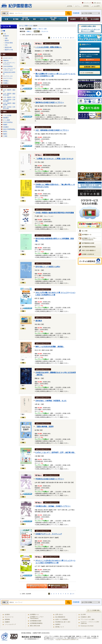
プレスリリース (9, 617)
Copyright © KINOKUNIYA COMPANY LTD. (67, 640)
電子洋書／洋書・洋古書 (25, 19)
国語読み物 (8, 47)
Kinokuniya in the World (87, 626)
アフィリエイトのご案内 (87, 619)
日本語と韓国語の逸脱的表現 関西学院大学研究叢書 (55, 213)
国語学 (7, 36)
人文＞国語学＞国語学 (9, 91)
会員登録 (69, 6)
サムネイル (45, 31)
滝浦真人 (6, 83)
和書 (6, 19)
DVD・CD (44, 19)
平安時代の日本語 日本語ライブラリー (50, 479)
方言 (6, 45)
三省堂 (5, 136)
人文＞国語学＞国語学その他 (9, 94)
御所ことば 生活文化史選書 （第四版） (50, 347)
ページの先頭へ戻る (94, 611)
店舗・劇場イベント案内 (84, 19)
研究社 (5, 132)
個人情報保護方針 (60, 617)
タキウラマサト (8, 78)
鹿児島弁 (39, 321)
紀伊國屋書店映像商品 (36, 623)
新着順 (35, 29)
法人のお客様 (95, 19)
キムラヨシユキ (8, 76)
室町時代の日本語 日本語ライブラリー (50, 103)
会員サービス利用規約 (62, 619)
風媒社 (5, 134)
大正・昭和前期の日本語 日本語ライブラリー (52, 130)
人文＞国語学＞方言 (9, 97)
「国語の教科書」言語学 (44, 427)
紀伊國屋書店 (16, 5)
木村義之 (6, 81)
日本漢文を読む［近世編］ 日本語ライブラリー (53, 506)
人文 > (31, 26)
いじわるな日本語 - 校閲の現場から (49, 47)
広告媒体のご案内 (86, 617)
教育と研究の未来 (35, 626)
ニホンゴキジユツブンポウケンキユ (9, 69)
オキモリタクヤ (8, 58)
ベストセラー (63, 19)
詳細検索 (76, 13)
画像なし (29, 31)
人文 (5, 34)
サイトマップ (87, 3)
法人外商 (83, 614)
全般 (6, 38)
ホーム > (22, 26)
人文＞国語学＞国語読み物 (9, 104)
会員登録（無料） (90, 67)
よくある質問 (96, 6)
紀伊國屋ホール (34, 614)
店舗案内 (7, 622)
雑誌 (34, 19)
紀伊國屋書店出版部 (36, 621)
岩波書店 (6, 127)
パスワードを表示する (91, 56)
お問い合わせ (97, 3)
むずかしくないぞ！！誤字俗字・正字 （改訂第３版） (55, 452)
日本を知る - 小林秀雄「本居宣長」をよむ (51, 401)
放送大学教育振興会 (9, 129)
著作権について (60, 627)
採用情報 (86, 6)
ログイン (78, 6)
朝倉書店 (6, 118)
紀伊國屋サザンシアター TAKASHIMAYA (37, 618)
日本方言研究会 (8, 66)
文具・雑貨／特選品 (53, 19)
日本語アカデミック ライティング (49, 534)
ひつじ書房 (7, 120)
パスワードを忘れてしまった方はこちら (90, 62)
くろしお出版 (7, 115)
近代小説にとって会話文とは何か (48, 267)
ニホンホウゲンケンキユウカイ (9, 63)
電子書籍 (16, 19)
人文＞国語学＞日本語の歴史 (9, 100)
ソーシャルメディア (10, 624)
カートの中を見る (90, 73)
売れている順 (43, 29)
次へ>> (72, 38)
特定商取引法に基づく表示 (63, 622)
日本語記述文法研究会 (9, 73)
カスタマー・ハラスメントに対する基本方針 (90, 623)
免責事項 (58, 624)
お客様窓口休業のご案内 (88, 26)
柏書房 (5, 125)
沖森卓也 (6, 61)
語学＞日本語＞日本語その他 (9, 108)
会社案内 (73, 19)
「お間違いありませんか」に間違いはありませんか (54, 159)
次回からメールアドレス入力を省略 (91, 55)
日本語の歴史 (9, 43)
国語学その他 (9, 50)
